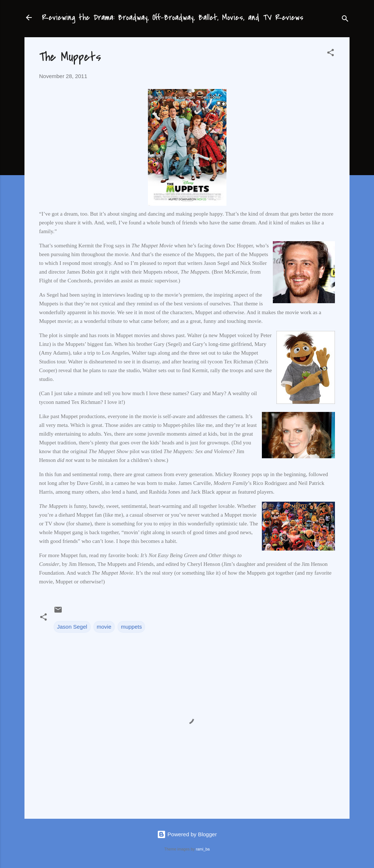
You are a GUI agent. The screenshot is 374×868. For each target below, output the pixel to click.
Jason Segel (72, 627)
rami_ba (203, 849)
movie (104, 627)
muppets (131, 627)
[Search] (345, 20)
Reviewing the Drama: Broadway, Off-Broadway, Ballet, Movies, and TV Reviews (173, 18)
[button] (331, 54)
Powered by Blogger (187, 834)
